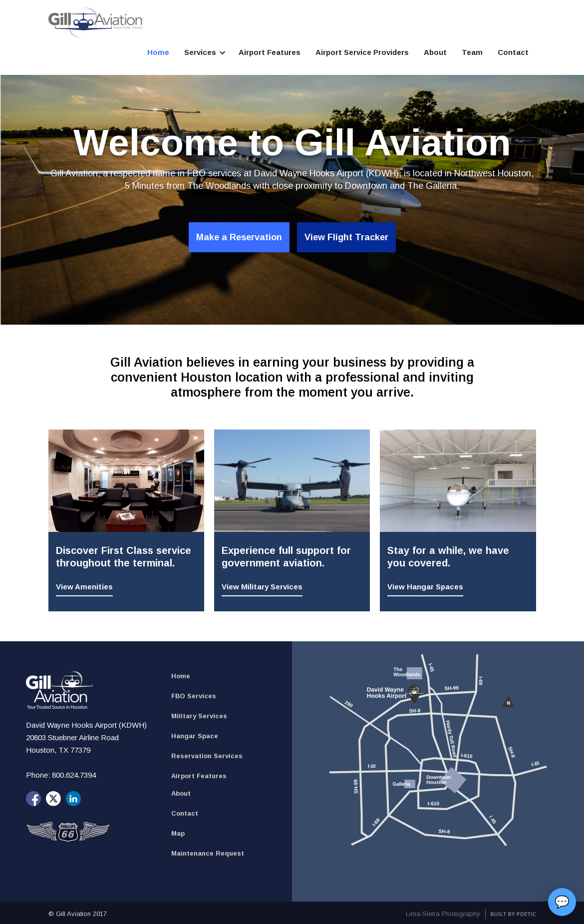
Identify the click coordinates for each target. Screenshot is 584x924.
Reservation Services (207, 756)
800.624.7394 (74, 775)
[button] (204, 52)
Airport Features (270, 52)
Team (472, 52)
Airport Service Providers (362, 52)
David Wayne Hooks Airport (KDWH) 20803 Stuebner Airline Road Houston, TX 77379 (87, 737)
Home (158, 52)
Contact (513, 52)
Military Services (199, 716)
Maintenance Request (208, 853)
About (435, 52)
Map (178, 833)
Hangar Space (195, 736)
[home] (96, 22)
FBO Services (194, 696)
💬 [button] (562, 902)
